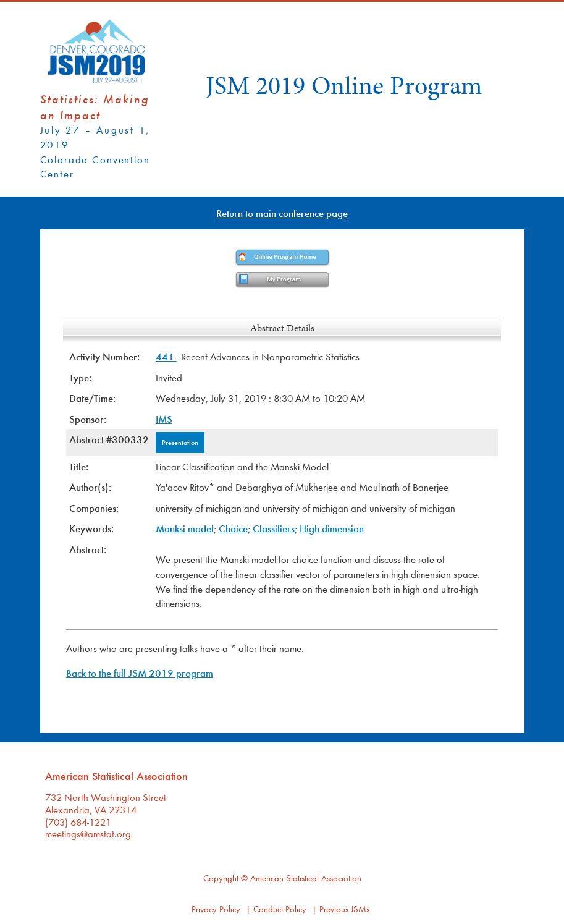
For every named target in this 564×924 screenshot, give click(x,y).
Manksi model (185, 528)
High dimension (332, 528)
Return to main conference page (282, 213)
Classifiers (274, 528)
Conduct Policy (280, 909)
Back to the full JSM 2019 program (140, 673)
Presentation (180, 442)
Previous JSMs (344, 909)
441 (166, 356)
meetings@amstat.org (88, 833)
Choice (233, 528)
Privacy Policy (216, 909)
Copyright (221, 878)
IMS (164, 419)
